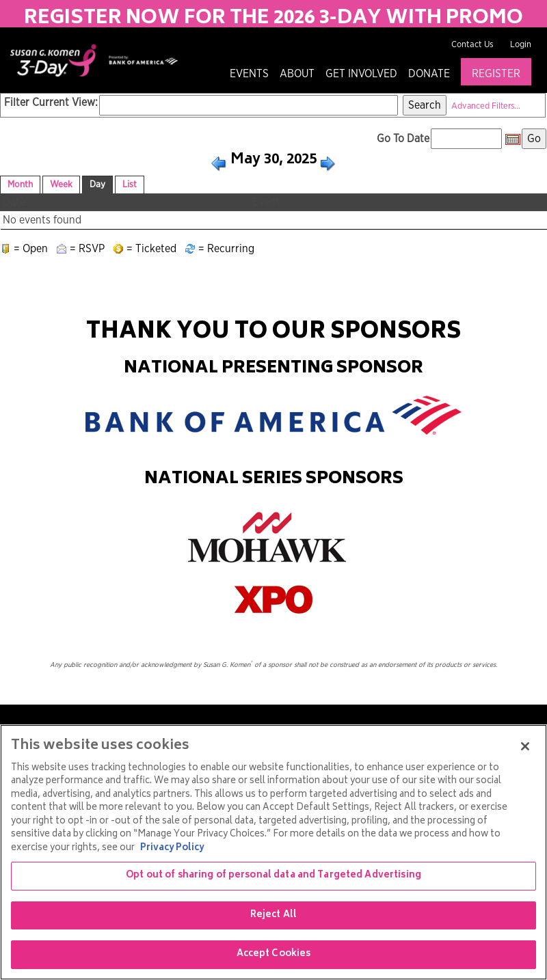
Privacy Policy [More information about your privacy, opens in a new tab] (172, 848)
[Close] (525, 746)
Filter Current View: (51, 103)
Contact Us (472, 45)
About (297, 74)
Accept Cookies (274, 954)
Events (249, 74)
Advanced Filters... (486, 106)
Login (521, 45)
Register (496, 74)
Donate (429, 74)
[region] (273, 852)
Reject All (273, 915)
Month (20, 185)
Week (61, 185)
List (130, 185)
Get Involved (361, 74)
